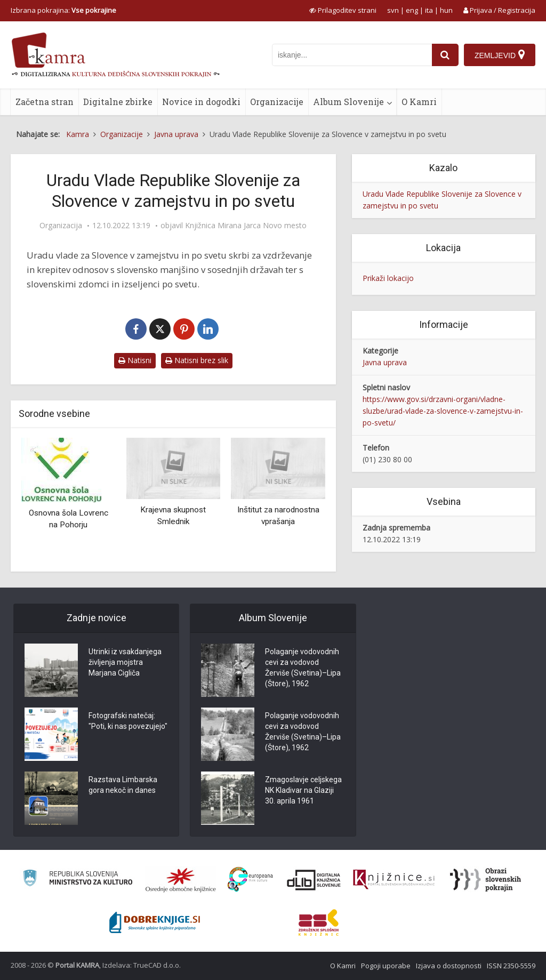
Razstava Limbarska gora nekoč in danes (123, 785)
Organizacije (277, 102)
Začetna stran (45, 102)
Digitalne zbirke (118, 102)
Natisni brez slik (197, 360)
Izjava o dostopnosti (449, 966)
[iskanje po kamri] (352, 55)
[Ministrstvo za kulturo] (78, 879)
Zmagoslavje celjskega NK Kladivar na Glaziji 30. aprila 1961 (303, 790)
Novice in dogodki (201, 102)
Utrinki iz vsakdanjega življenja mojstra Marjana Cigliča (125, 662)
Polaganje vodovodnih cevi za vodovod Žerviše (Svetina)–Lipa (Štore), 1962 (303, 668)
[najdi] (445, 55)
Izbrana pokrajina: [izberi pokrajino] (63, 10)
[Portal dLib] (314, 880)
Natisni (135, 360)
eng (412, 10)
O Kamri (419, 102)
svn (393, 10)
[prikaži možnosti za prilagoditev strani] (343, 10)
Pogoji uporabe (386, 966)
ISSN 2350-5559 (511, 966)
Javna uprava (385, 362)
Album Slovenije (348, 102)
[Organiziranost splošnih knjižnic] (181, 880)
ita (429, 10)
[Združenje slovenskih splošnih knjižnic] (394, 880)
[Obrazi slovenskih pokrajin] (485, 880)
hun (446, 10)
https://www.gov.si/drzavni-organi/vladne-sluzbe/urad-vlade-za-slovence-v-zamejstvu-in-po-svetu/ (443, 411)
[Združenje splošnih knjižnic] (319, 922)
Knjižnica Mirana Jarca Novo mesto (246, 226)
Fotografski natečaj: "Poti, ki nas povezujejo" (128, 721)
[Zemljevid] (500, 55)
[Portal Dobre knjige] (155, 922)
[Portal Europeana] (250, 879)
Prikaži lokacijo (388, 278)
